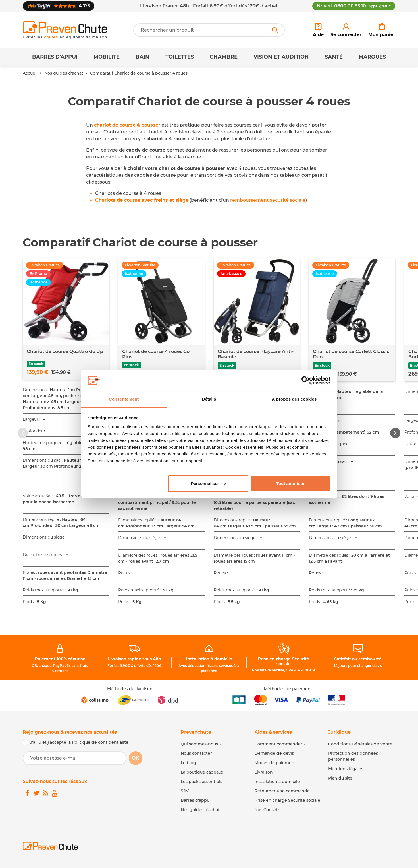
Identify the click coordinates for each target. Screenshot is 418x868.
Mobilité (107, 57)
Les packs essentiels (201, 782)
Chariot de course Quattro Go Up (65, 351)
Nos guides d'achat (64, 73)
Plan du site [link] (340, 778)
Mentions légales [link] (346, 769)
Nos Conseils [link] (268, 810)
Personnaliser (208, 484)
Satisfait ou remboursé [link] (358, 659)
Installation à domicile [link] (209, 659)
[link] (346, 30)
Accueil (30, 73)
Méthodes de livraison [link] (130, 689)
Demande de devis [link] (274, 753)
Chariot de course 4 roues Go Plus (156, 354)
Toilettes (180, 57)
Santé (334, 57)
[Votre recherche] (209, 30)
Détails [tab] (209, 399)
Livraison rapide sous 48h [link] (135, 659)
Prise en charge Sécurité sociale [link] (284, 661)
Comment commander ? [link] (280, 744)
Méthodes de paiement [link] (288, 689)
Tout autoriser (290, 484)
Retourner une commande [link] (282, 791)
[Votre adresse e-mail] (75, 758)
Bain (143, 57)
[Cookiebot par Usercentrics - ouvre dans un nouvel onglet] (306, 380)
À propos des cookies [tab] (294, 399)
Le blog (188, 763)
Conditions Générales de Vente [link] (360, 744)
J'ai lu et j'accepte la (79, 742)
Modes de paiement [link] (275, 763)
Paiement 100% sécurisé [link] (60, 659)
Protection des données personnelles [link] (353, 756)
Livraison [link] (264, 772)
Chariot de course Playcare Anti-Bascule (256, 354)
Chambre (224, 57)
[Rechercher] (275, 30)
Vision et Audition (281, 57)
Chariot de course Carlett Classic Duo (351, 354)
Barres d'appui (55, 57)
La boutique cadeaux (202, 772)
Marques (372, 57)
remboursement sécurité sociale (268, 200)
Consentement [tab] (124, 399)
